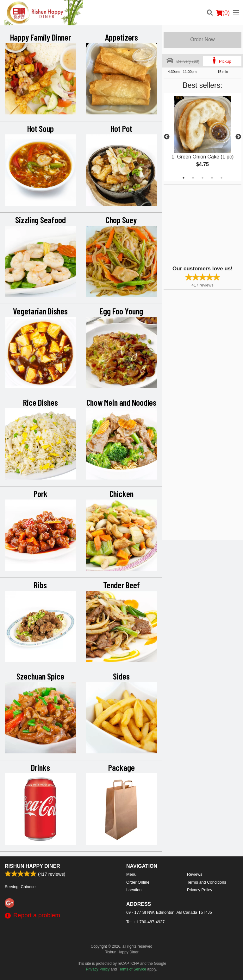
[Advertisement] (203, 224)
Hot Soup (40, 128)
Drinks (40, 767)
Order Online (138, 882)
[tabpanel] (202, 137)
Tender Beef (121, 585)
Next (238, 137)
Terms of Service (132, 969)
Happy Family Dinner (40, 37)
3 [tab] (202, 178)
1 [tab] (184, 178)
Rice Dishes (40, 402)
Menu (131, 874)
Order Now (202, 39)
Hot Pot (121, 128)
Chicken (121, 493)
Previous (167, 137)
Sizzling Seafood (40, 220)
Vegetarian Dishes (40, 311)
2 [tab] (193, 178)
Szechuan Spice (40, 676)
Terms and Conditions (207, 882)
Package (121, 767)
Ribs (40, 585)
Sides (121, 676)
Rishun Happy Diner (32, 866)
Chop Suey (121, 220)
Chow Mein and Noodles (121, 402)
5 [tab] (221, 178)
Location (134, 890)
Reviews (195, 874)
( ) (223, 13)
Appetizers (121, 37)
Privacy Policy (200, 890)
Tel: (145, 922)
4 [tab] (212, 178)
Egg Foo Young (121, 311)
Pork (40, 493)
